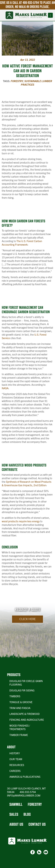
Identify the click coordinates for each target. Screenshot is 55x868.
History (15, 753)
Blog (27, 814)
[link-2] (39, 852)
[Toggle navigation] (50, 15)
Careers (15, 771)
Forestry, (18, 81)
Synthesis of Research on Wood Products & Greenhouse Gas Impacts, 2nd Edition (27, 483)
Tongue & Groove (21, 702)
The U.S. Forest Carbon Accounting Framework (22, 243)
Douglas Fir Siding (22, 690)
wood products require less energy (21, 521)
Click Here (27, 619)
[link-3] (46, 852)
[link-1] (33, 852)
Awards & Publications (25, 777)
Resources (17, 765)
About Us (16, 824)
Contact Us (37, 824)
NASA (5, 388)
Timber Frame (19, 735)
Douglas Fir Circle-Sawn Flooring (26, 683)
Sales (14, 814)
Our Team (16, 759)
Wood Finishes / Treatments (20, 727)
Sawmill (16, 804)
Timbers (15, 696)
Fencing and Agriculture (27, 720)
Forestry (35, 804)
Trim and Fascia (20, 708)
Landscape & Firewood (24, 714)
